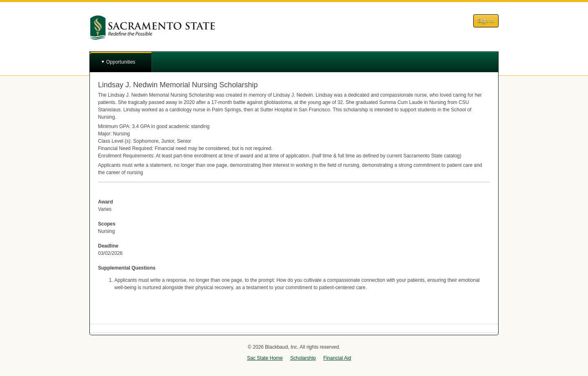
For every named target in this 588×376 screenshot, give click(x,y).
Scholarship (303, 358)
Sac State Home (265, 358)
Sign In (486, 21)
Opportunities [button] (121, 62)
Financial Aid (337, 358)
